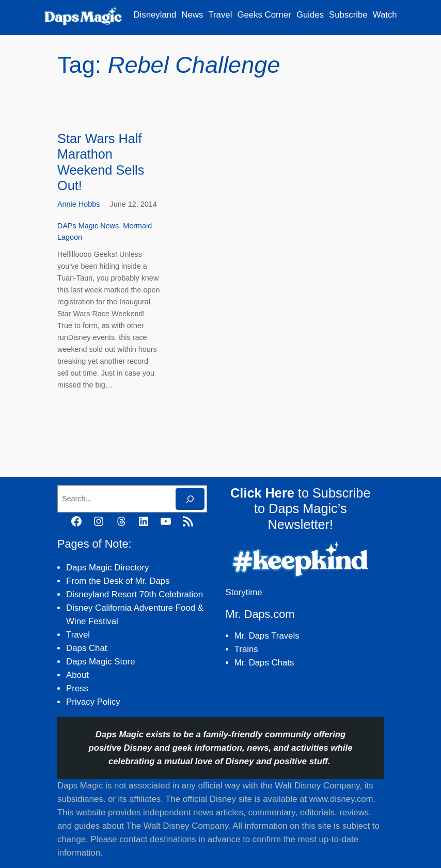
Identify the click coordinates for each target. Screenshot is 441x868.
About (77, 675)
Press (77, 688)
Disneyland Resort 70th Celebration (135, 594)
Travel (78, 635)
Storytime (244, 592)
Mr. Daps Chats (264, 663)
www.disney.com (341, 799)
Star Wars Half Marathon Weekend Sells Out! (101, 162)
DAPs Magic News (88, 226)
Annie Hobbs (78, 204)
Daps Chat (86, 648)
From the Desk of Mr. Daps (118, 581)
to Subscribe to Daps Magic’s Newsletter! (300, 509)
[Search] (190, 499)
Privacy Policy (93, 702)
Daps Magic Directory (107, 568)
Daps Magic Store (100, 662)
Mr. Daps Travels (267, 636)
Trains (246, 649)
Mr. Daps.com (260, 614)
